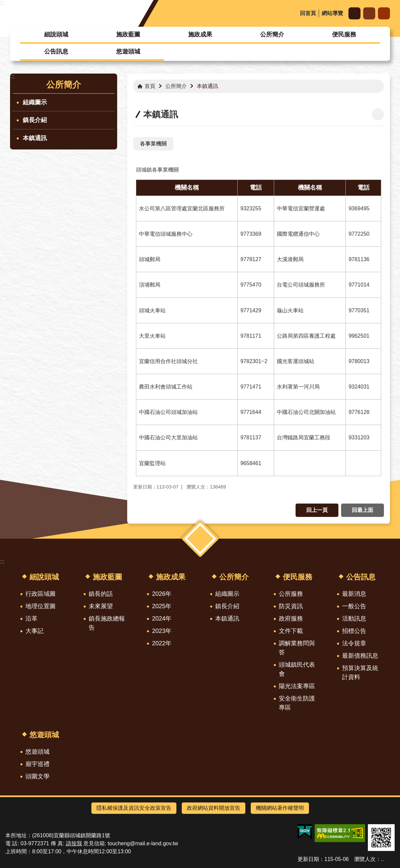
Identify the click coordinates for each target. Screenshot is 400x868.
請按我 (74, 843)
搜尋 (384, 13)
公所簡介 (272, 34)
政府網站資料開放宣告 (214, 808)
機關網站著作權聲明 (280, 808)
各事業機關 (153, 144)
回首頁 (308, 13)
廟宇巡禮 (37, 764)
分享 (369, 13)
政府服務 (291, 619)
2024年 (162, 619)
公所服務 (291, 594)
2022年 (162, 643)
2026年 (162, 594)
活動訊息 (354, 619)
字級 (354, 13)
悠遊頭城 (128, 51)
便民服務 (344, 34)
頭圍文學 (37, 776)
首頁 (150, 86)
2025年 (162, 606)
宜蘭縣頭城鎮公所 (65, 13)
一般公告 (354, 606)
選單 (200, 539)
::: (2, 3)
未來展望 (101, 606)
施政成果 (200, 34)
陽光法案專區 (297, 686)
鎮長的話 (101, 594)
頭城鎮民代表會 (297, 669)
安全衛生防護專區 (297, 703)
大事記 (34, 631)
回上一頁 (317, 510)
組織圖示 (35, 102)
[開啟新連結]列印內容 (378, 114)
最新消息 (354, 594)
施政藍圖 (128, 34)
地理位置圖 (41, 606)
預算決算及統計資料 (360, 673)
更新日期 (308, 859)
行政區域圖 (41, 594)
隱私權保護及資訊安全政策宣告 (134, 808)
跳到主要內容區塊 (4, 4)
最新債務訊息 (360, 656)
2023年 (162, 631)
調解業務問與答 (297, 648)
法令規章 (354, 643)
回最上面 (363, 510)
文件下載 (291, 631)
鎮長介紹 (35, 120)
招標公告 (354, 631)
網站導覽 (332, 13)
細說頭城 (56, 34)
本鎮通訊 (35, 138)
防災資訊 (291, 606)
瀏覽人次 (365, 859)
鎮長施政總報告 (107, 623)
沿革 (31, 619)
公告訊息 (56, 51)
